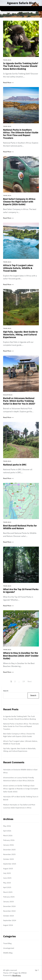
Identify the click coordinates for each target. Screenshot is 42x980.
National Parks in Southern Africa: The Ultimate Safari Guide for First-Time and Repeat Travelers (21, 726)
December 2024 (9, 906)
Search (6, 691)
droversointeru (9, 778)
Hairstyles (7, 770)
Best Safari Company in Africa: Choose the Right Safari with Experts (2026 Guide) (19, 735)
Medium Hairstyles (10, 805)
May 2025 (7, 883)
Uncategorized (9, 948)
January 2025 (9, 902)
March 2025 (8, 892)
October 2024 (9, 916)
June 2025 (7, 878)
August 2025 (8, 869)
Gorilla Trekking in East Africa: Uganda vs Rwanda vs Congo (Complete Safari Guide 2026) (21, 789)
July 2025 (7, 873)
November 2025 (9, 854)
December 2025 (9, 850)
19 (24, 681)
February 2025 (9, 897)
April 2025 (7, 887)
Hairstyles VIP (9, 797)
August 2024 (8, 925)
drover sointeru (9, 786)
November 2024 (9, 911)
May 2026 (7, 826)
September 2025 (10, 864)
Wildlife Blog (8, 395)
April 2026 (7, 831)
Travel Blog (7, 60)
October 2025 (9, 859)
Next (30, 681)
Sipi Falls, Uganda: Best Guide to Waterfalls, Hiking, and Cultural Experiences (20, 750)
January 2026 (9, 845)
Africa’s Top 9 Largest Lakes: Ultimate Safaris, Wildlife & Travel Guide (20, 742)
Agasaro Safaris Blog (21, 3)
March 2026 (8, 836)
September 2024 (10, 920)
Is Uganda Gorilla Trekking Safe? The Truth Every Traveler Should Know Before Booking (19, 718)
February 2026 (9, 840)
